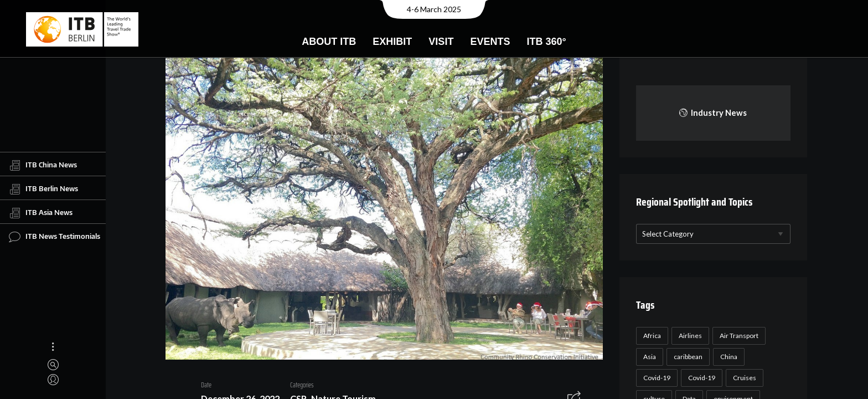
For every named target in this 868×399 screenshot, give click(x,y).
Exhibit (392, 42)
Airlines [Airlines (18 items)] (689, 336)
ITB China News (43, 165)
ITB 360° (546, 42)
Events (490, 42)
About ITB (329, 42)
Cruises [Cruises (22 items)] (743, 378)
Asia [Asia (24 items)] (648, 357)
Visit (441, 42)
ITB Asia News (41, 213)
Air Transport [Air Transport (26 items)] (737, 336)
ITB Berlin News (43, 189)
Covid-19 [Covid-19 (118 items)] (655, 378)
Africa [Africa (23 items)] (650, 336)
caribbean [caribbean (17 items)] (686, 357)
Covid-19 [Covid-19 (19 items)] (700, 378)
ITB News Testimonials (55, 237)
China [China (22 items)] (727, 357)
